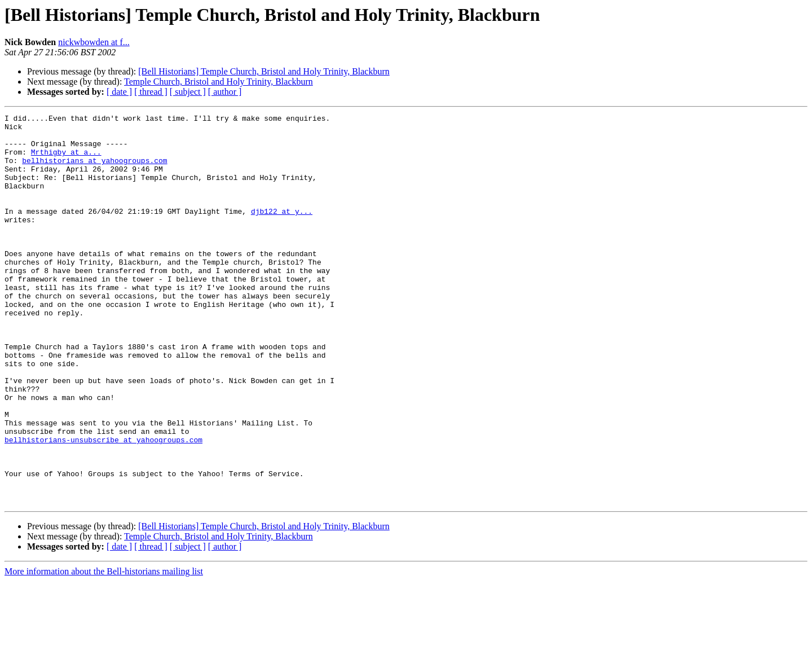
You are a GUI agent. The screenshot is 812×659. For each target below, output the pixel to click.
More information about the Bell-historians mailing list (104, 649)
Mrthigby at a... (66, 160)
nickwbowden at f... (94, 42)
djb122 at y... (282, 231)
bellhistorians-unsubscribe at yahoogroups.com (103, 506)
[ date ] (119, 92)
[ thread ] (151, 92)
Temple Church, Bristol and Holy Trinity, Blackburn (219, 82)
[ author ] (225, 92)
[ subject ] (188, 92)
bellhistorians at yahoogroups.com (94, 170)
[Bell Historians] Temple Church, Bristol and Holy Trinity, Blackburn (264, 71)
